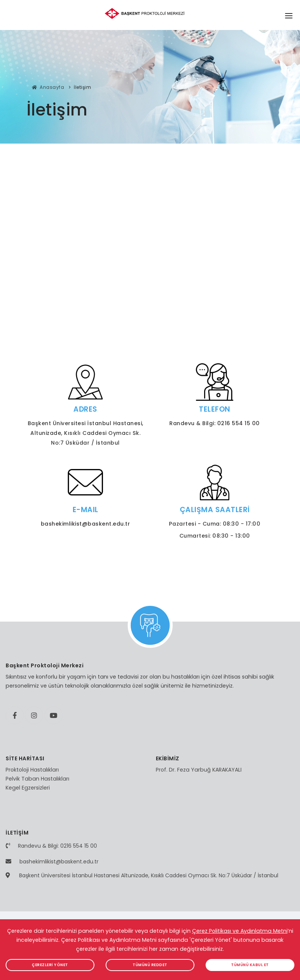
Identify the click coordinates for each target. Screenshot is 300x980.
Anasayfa (48, 87)
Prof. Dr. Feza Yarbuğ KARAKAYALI (199, 770)
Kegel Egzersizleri (28, 788)
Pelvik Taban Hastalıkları (37, 779)
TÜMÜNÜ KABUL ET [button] (250, 965)
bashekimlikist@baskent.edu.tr (86, 524)
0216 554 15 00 (239, 423)
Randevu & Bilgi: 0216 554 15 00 (57, 846)
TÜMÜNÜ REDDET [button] (150, 965)
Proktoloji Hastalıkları (32, 770)
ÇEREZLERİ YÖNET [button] (50, 965)
